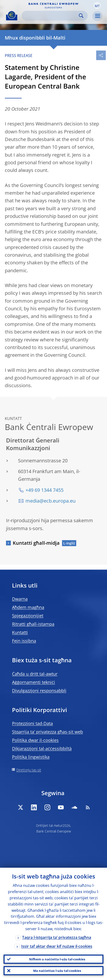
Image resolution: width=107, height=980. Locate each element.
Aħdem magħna (28, 607)
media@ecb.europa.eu (50, 501)
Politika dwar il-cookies (35, 740)
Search (81, 16)
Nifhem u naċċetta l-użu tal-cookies (57, 959)
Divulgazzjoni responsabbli (39, 691)
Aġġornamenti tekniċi (34, 682)
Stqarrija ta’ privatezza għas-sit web (47, 732)
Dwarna (20, 599)
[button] (97, 6)
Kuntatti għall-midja (36, 543)
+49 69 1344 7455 (44, 490)
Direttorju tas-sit (29, 770)
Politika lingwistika (31, 757)
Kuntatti (20, 632)
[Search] (51, 16)
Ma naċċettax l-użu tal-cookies (57, 971)
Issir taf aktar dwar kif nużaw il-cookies (57, 946)
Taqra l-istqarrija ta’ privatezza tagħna (57, 937)
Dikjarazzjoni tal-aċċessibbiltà (42, 748)
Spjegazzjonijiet (28, 616)
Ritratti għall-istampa (33, 624)
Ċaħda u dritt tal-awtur (35, 674)
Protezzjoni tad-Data (32, 723)
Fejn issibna (24, 641)
